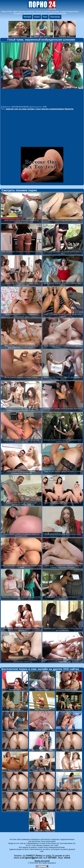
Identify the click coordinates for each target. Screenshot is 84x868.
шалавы (31, 109)
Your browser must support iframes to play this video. (42, 74)
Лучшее (37, 17)
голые (38, 109)
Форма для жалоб (42, 861)
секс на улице (20, 109)
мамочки (10, 109)
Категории (27, 17)
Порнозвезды (55, 17)
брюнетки (69, 109)
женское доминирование (53, 109)
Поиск (45, 17)
